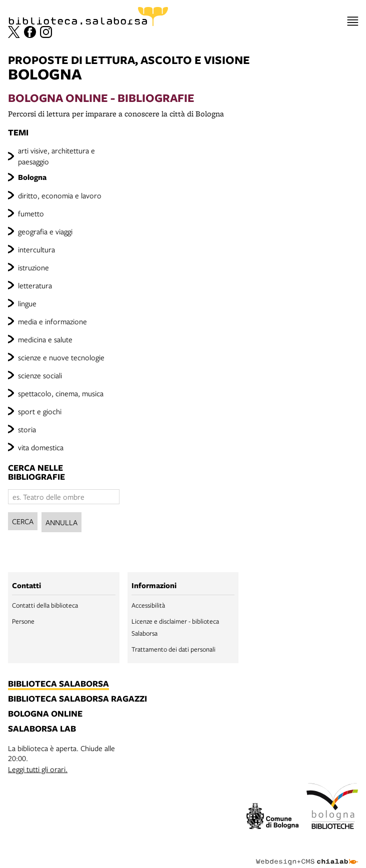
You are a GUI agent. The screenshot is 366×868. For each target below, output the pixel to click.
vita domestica (41, 447)
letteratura (35, 285)
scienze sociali (40, 375)
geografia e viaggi (45, 231)
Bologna (32, 177)
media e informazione (52, 321)
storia (27, 429)
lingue (27, 303)
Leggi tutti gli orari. (38, 769)
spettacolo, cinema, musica (61, 393)
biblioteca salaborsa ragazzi (77, 699)
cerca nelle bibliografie (36, 472)
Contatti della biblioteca (45, 605)
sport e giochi (40, 411)
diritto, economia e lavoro (60, 195)
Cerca (23, 521)
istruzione (33, 267)
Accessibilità (148, 605)
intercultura (36, 249)
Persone (23, 621)
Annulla (61, 522)
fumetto (31, 213)
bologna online (45, 714)
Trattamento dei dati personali (173, 649)
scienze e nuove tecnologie (61, 357)
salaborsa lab (42, 729)
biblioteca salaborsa (58, 684)
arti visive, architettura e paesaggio (56, 156)
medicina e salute (45, 339)
